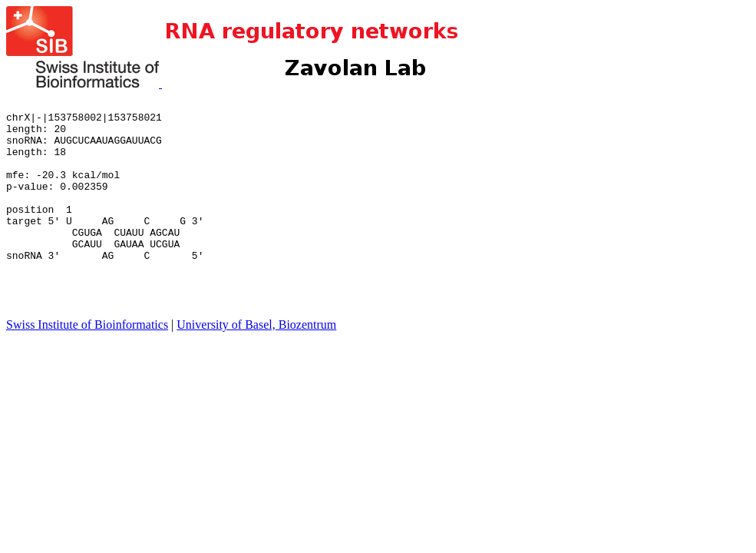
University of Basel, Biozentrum (256, 366)
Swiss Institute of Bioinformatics (87, 366)
